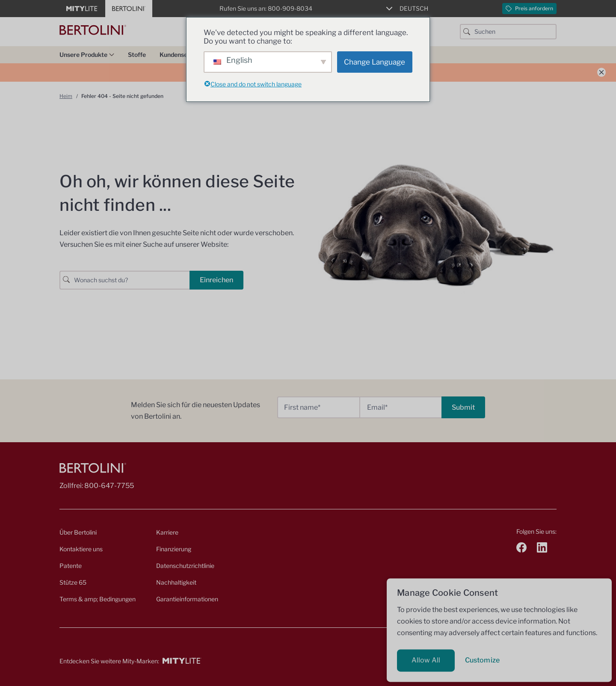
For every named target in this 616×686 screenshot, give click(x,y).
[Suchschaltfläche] (467, 32)
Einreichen (216, 280)
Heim (66, 96)
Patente (71, 566)
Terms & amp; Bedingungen (98, 599)
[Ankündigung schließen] (601, 72)
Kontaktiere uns (81, 549)
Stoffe (137, 55)
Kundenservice (184, 55)
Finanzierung (174, 549)
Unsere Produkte (87, 55)
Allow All (426, 660)
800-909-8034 (290, 8)
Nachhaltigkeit (176, 582)
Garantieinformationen (187, 599)
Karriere (167, 532)
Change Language (375, 62)
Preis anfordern (529, 8)
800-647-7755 (109, 486)
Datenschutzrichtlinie (185, 566)
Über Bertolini (78, 532)
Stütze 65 (73, 582)
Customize (482, 660)
